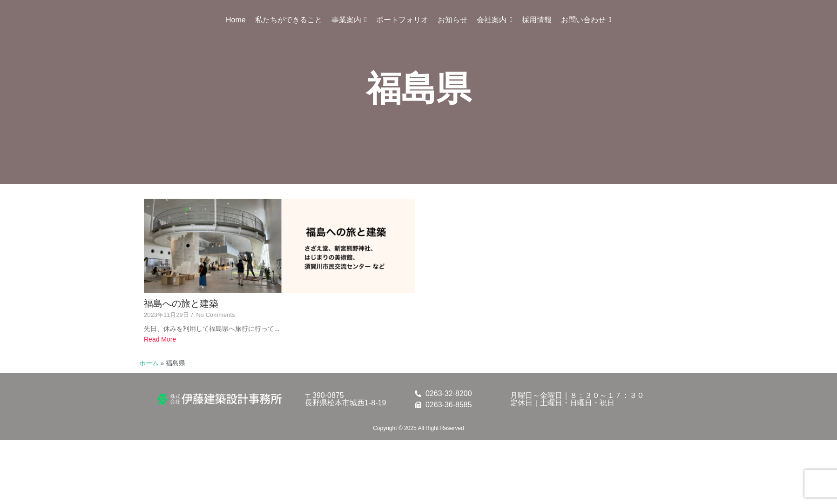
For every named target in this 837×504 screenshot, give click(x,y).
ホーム (149, 363)
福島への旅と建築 (181, 303)
